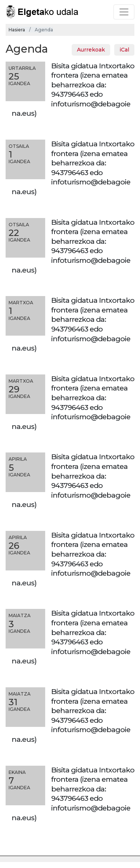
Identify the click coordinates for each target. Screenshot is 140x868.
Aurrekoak (91, 50)
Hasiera (17, 30)
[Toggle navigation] (124, 12)
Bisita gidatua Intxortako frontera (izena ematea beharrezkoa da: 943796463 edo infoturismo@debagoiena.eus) (73, 90)
